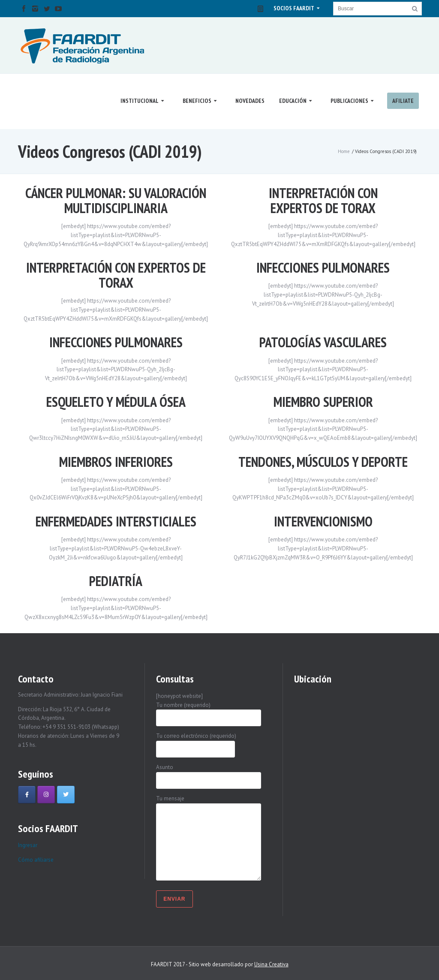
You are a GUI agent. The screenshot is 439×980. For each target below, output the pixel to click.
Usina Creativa (271, 964)
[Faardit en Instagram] (46, 795)
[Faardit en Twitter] (66, 795)
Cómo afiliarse (36, 860)
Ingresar (28, 845)
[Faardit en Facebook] (27, 795)
